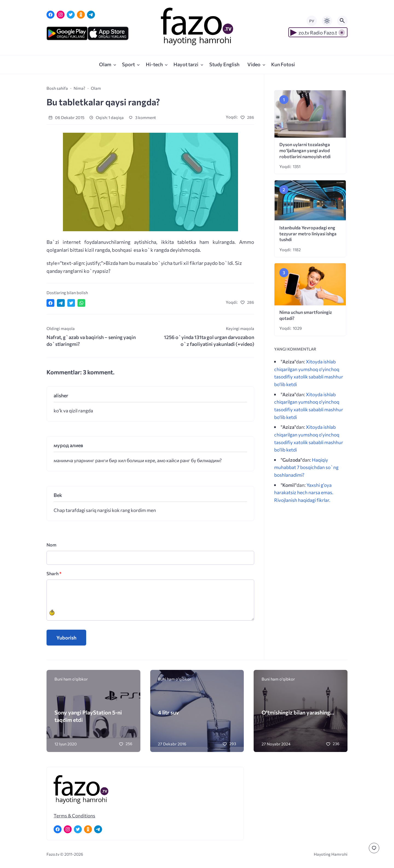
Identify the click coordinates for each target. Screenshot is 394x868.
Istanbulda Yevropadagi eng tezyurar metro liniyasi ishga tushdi (308, 234)
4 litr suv (168, 712)
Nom (51, 545)
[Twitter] (71, 15)
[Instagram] (61, 15)
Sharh (54, 573)
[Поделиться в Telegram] (61, 303)
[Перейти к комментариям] (374, 848)
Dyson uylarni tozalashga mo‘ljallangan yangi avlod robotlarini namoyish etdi (305, 150)
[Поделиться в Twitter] (71, 303)
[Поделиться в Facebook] (50, 303)
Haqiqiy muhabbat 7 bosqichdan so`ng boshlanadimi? (306, 467)
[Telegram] (91, 15)
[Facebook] (50, 15)
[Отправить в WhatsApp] (81, 303)
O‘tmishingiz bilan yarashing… (298, 712)
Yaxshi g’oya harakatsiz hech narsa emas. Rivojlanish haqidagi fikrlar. (304, 492)
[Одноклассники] (81, 15)
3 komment (142, 117)
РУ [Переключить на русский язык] (312, 21)
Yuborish (66, 638)
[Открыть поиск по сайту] (342, 21)
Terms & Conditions (74, 815)
